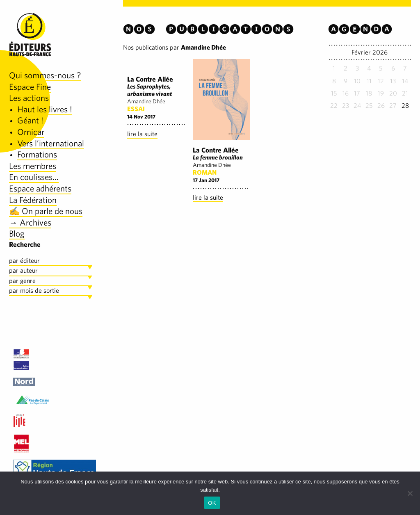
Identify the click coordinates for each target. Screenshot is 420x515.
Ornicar (31, 132)
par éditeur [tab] (24, 261)
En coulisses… (34, 177)
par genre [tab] (22, 281)
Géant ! (30, 120)
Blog (17, 234)
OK (212, 503)
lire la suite (142, 134)
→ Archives (30, 222)
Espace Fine (30, 87)
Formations (37, 154)
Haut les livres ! (45, 109)
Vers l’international (51, 143)
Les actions (29, 98)
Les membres (33, 166)
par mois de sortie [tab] (34, 291)
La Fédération (33, 200)
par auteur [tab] (23, 270)
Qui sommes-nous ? (45, 75)
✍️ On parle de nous (46, 211)
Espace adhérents (40, 188)
